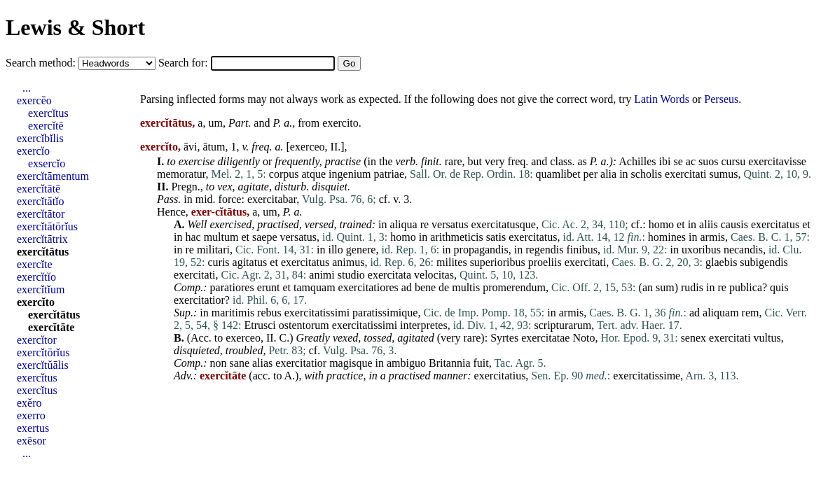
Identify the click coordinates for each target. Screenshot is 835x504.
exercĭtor (37, 340)
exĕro (29, 403)
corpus (284, 174)
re (425, 224)
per (591, 174)
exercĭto (36, 302)
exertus (33, 428)
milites (452, 262)
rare (454, 161)
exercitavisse (777, 161)
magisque (351, 363)
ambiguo (406, 363)
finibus (581, 250)
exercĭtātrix (42, 239)
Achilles (637, 161)
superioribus (498, 262)
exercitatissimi (317, 313)
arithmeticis (457, 237)
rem (751, 313)
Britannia (450, 363)
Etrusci (260, 325)
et (681, 224)
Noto (584, 338)
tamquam (315, 287)
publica (746, 287)
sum (665, 287)
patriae (389, 174)
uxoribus (701, 250)
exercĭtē (46, 126)
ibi (665, 161)
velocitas (434, 275)
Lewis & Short (75, 27)
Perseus (721, 99)
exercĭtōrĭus (43, 352)
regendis (544, 250)
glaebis (721, 262)
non (219, 363)
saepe (265, 237)
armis (713, 237)
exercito (340, 123)
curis (218, 262)
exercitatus (775, 224)
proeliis (545, 262)
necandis (743, 250)
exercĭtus (48, 113)
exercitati (686, 174)
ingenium (350, 174)
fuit (481, 363)
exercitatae (545, 338)
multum (221, 237)
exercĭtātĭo (41, 201)
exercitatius (500, 376)
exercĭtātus (43, 252)
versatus (450, 224)
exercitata (389, 275)
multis (466, 287)
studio (351, 275)
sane (240, 363)
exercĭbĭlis (40, 138)
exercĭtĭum (41, 289)
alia (608, 174)
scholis (647, 174)
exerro (31, 415)
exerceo (308, 147)
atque (313, 174)
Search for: (185, 63)
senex (693, 338)
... (27, 88)
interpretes (424, 325)
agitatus (250, 262)
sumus (724, 174)
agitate (254, 187)
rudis (692, 287)
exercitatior (199, 300)
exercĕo (34, 100)
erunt (269, 287)
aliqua (404, 224)
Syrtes (504, 338)
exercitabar (272, 199)
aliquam (721, 313)
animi (322, 275)
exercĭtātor (41, 214)
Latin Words (662, 99)
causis (734, 224)
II (334, 147)
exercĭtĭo (36, 277)
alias (262, 363)
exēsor (32, 441)
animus (348, 262)
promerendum (514, 287)
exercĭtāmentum (53, 176)
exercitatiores (368, 287)
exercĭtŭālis (43, 365)
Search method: (42, 63)
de (444, 287)
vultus (767, 338)
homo (661, 224)
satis (496, 237)
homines (667, 237)
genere (361, 250)
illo (335, 250)
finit (430, 161)
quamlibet (558, 174)
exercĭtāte (51, 327)
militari (213, 250)
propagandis (481, 250)
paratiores (232, 287)
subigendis (764, 262)
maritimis (233, 313)
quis (779, 287)
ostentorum (304, 325)
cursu (733, 161)
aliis (709, 224)
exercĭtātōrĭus (47, 226)
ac (691, 161)
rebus (269, 313)
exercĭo (33, 151)
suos (708, 161)
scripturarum (563, 325)
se (678, 161)
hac (193, 237)
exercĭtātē (39, 189)
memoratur (181, 174)
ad (407, 287)
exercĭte (35, 264)
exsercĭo (47, 163)
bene (425, 287)
